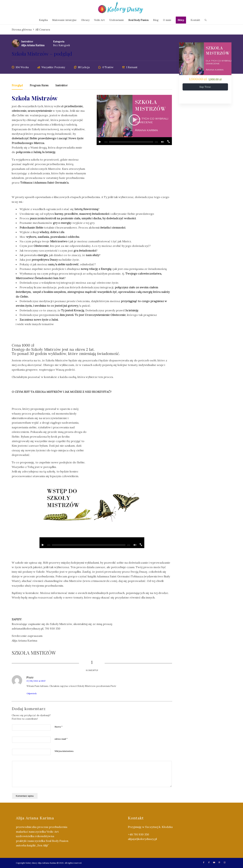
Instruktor (27, 41)
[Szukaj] (204, 20)
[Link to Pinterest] (219, 862)
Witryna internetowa (64, 751)
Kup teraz (205, 87)
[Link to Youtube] (214, 862)
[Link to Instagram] (225, 862)
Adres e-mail (61, 739)
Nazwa (59, 727)
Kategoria (59, 41)
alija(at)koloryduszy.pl (142, 839)
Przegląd (17, 86)
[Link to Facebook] (204, 862)
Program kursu (39, 86)
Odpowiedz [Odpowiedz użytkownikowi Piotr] (32, 693)
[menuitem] (43, 20)
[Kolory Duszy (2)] (121, 8)
